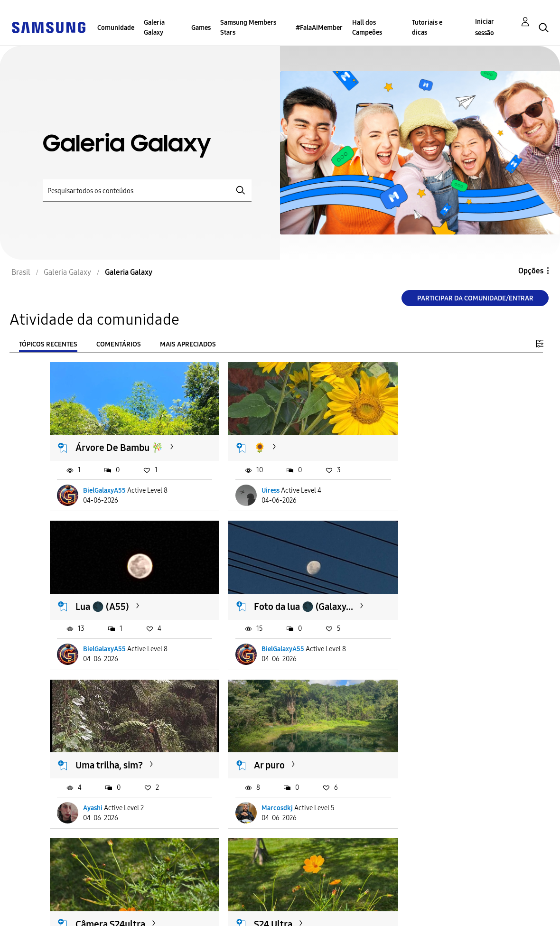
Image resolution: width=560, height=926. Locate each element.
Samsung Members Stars (248, 28)
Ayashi (250, 642)
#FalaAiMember (319, 28)
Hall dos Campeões (367, 28)
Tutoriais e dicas (427, 28)
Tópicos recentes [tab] (48, 344)
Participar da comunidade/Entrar (475, 298)
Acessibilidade (41, 899)
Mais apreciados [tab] (188, 344)
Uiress (249, 481)
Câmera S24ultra (111, 748)
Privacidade (36, 914)
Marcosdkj (412, 642)
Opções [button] (531, 271)
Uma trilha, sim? (266, 588)
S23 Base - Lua (419, 748)
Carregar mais (84, 849)
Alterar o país (332, 906)
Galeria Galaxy (154, 28)
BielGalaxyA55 (105, 481)
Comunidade (116, 28)
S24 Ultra (252, 748)
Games (201, 28)
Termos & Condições (197, 899)
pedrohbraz (414, 791)
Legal (170, 914)
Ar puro (405, 588)
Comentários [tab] (119, 344)
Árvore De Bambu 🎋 (120, 438)
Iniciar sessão (485, 27)
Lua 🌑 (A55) (416, 438)
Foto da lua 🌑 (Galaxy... (106, 594)
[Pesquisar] (147, 191)
